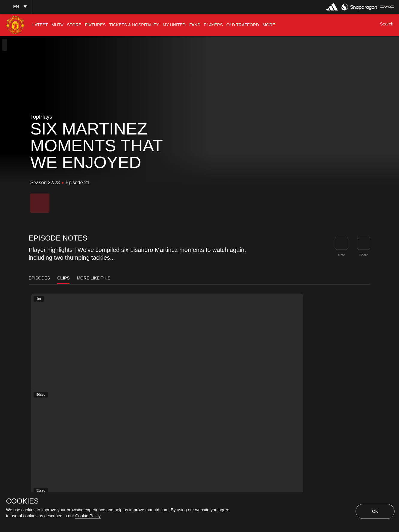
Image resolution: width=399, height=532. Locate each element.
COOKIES (22, 501)
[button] (16, 7)
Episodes (40, 278)
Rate (342, 255)
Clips (63, 278)
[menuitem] (40, 25)
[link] (364, 243)
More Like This (93, 278)
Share (364, 255)
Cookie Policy (88, 516)
